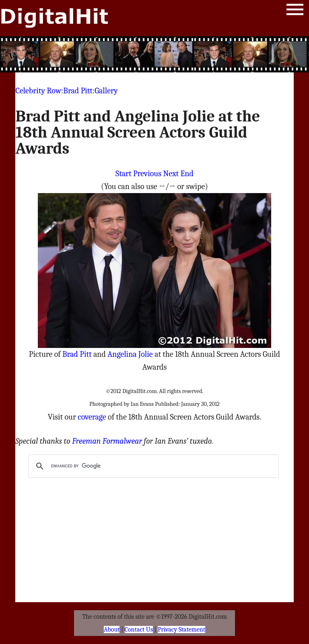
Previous (147, 174)
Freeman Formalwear (107, 441)
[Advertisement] (154, 54)
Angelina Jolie (130, 354)
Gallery (106, 91)
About (112, 630)
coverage (92, 417)
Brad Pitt (78, 91)
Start (123, 174)
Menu (295, 11)
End (187, 174)
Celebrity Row (38, 91)
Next (171, 174)
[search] (152, 466)
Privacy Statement (181, 630)
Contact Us (139, 630)
